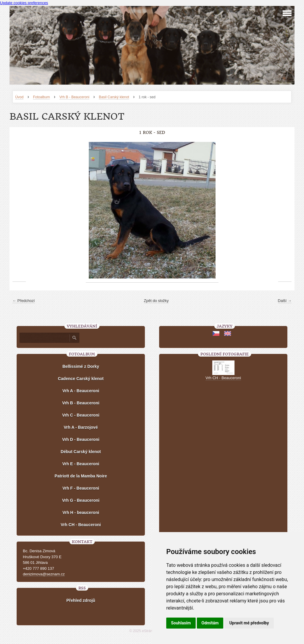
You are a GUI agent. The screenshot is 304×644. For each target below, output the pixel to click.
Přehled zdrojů (81, 600)
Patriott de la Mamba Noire (81, 476)
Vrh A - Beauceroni (81, 391)
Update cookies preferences (24, 3)
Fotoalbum (41, 97)
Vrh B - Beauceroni (74, 97)
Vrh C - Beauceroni (81, 415)
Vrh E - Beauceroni (81, 464)
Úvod (19, 97)
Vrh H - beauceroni (81, 512)
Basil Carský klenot (114, 97)
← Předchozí (24, 301)
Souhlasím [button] (181, 623)
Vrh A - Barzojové (81, 427)
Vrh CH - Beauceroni (81, 525)
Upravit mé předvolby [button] (249, 623)
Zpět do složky (156, 301)
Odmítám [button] (210, 623)
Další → (285, 301)
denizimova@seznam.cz (44, 574)
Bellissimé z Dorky (81, 366)
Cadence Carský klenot (81, 379)
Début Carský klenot (81, 452)
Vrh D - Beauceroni (81, 439)
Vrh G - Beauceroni (81, 500)
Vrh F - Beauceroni (81, 488)
